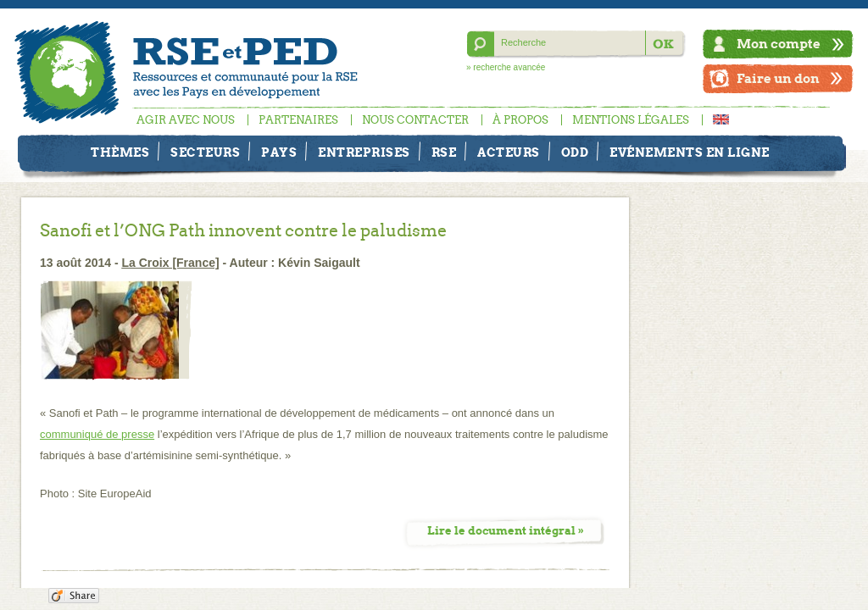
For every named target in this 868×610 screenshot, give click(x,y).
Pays (279, 152)
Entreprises (364, 152)
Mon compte (779, 44)
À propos (520, 120)
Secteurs (205, 152)
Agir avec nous (186, 120)
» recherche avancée (506, 67)
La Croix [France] (171, 263)
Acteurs (509, 152)
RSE (444, 152)
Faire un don (778, 78)
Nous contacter (415, 120)
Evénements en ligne (690, 152)
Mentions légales (631, 120)
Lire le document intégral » (506, 531)
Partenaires (298, 120)
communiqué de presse (97, 434)
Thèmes (120, 152)
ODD (575, 152)
